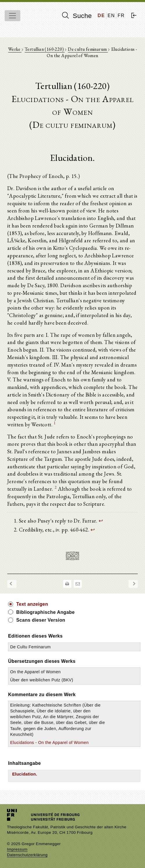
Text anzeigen (32, 604)
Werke (15, 49)
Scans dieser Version (41, 620)
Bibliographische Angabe (46, 612)
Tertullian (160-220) (45, 49)
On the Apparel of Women (36, 672)
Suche (77, 16)
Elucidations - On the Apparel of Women (49, 743)
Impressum (17, 849)
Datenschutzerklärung (27, 855)
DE (101, 16)
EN (111, 16)
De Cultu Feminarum (30, 647)
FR (121, 16)
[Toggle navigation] (12, 16)
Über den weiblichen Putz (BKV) (42, 680)
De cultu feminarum (88, 49)
